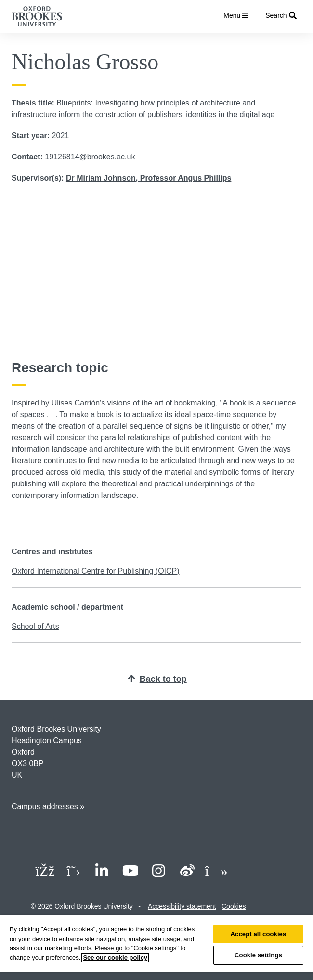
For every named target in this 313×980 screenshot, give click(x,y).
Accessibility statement (182, 906)
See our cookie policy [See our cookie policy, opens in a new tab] (115, 958)
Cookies (234, 906)
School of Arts (35, 626)
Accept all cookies (259, 934)
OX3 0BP (28, 764)
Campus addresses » (48, 806)
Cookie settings (258, 955)
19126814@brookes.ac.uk (90, 157)
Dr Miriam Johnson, (103, 178)
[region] (156, 947)
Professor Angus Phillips (186, 178)
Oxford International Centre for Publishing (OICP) (96, 571)
